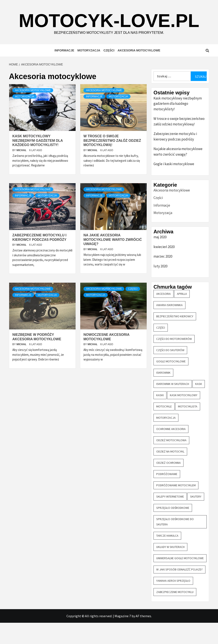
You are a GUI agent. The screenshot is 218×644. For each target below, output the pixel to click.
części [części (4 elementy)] (161, 349)
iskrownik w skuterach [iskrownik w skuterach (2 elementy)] (173, 405)
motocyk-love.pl (110, 30)
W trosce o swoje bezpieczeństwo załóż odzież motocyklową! (112, 162)
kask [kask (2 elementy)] (199, 405)
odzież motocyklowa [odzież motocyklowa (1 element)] (171, 461)
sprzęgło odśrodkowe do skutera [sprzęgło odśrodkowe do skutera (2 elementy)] (175, 543)
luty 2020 (160, 287)
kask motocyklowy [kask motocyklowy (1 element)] (184, 416)
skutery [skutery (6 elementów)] (196, 518)
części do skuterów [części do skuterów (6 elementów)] (170, 371)
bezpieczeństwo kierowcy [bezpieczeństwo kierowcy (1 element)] (175, 338)
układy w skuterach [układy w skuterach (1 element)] (170, 568)
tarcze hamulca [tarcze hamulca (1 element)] (167, 557)
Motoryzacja (89, 72)
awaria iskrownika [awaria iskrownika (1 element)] (169, 326)
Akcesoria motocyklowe (139, 72)
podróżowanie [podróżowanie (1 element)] (167, 495)
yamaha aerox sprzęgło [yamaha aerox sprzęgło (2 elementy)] (173, 602)
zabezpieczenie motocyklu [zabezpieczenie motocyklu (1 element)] (175, 613)
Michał (22, 172)
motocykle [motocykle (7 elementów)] (164, 428)
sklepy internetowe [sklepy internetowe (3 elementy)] (170, 518)
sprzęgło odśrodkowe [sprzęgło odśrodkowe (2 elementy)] (173, 529)
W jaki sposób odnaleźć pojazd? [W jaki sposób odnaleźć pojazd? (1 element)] (179, 591)
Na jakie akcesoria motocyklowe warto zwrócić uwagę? (113, 261)
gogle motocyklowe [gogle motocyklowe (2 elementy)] (171, 383)
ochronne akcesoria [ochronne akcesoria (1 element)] (171, 450)
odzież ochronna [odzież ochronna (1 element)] (169, 484)
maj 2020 (160, 258)
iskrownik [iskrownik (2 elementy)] (163, 394)
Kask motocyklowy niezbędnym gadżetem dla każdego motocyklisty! (38, 162)
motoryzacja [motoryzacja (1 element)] (166, 439)
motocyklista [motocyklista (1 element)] (188, 428)
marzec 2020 (163, 278)
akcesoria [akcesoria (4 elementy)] (163, 315)
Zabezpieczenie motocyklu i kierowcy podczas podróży (175, 158)
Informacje (64, 72)
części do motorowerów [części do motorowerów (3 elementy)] (174, 360)
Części (109, 72)
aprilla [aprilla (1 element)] (182, 315)
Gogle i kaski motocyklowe (174, 185)
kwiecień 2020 (164, 268)
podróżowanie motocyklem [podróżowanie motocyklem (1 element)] (176, 506)
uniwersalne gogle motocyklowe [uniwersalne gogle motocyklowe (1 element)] (180, 579)
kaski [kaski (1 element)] (160, 416)
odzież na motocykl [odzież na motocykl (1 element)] (170, 473)
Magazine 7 (123, 637)
